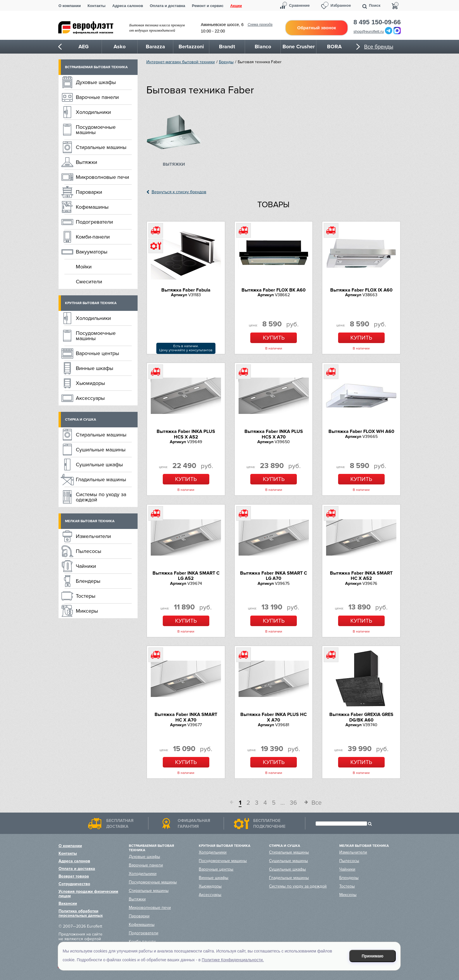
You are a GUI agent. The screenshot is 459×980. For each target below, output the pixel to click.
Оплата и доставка (168, 6)
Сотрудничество (74, 884)
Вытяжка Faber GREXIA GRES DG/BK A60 (361, 717)
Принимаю (373, 956)
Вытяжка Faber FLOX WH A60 (361, 431)
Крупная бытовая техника (91, 303)
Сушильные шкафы (99, 465)
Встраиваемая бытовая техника (96, 67)
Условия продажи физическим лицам (88, 894)
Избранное (341, 5)
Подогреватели (94, 222)
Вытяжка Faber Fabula (186, 290)
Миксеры (87, 611)
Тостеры (86, 596)
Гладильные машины (101, 479)
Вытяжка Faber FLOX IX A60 (361, 290)
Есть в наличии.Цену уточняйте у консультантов (186, 348)
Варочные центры (97, 353)
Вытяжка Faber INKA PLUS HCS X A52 (186, 434)
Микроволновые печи (102, 177)
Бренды (226, 62)
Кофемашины (92, 207)
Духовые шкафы (96, 82)
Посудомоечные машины (96, 130)
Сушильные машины (101, 450)
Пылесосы (89, 551)
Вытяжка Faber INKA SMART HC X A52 (361, 576)
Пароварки (89, 192)
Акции (236, 6)
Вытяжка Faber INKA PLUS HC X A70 (274, 717)
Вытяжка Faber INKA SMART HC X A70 (186, 717)
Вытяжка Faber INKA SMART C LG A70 (274, 576)
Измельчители (93, 536)
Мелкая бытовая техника (90, 521)
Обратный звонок (316, 28)
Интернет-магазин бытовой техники (181, 62)
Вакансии (68, 903)
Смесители (89, 282)
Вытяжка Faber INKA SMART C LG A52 (186, 576)
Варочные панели (97, 97)
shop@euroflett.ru (369, 31)
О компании (70, 6)
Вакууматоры (92, 252)
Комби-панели (93, 237)
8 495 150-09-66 (377, 22)
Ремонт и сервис (208, 6)
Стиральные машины (101, 147)
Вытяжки (87, 162)
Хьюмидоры (90, 383)
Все (317, 803)
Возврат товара (74, 876)
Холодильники (93, 112)
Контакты (96, 6)
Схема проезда (260, 25)
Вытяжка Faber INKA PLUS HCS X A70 (274, 434)
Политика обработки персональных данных (81, 913)
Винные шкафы (95, 368)
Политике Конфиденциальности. (233, 960)
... (283, 803)
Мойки (84, 267)
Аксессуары (90, 398)
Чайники (86, 566)
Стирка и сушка (81, 420)
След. (304, 803)
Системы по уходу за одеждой (101, 497)
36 (293, 803)
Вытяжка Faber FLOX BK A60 (274, 290)
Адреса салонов (127, 6)
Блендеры (88, 581)
